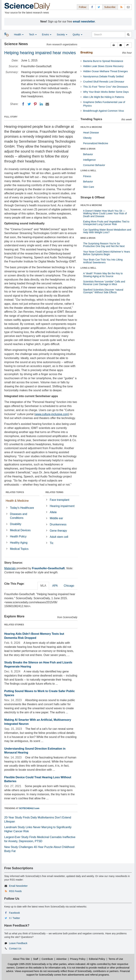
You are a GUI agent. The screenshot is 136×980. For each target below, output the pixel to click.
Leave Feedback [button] (18, 943)
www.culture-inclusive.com (52, 414)
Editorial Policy (97, 959)
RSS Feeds (15, 891)
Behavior (88, 154)
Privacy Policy (78, 959)
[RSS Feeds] (121, 7)
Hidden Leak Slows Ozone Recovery (103, 66)
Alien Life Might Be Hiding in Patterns (104, 97)
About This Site (21, 959)
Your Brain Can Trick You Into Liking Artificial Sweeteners (103, 261)
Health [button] (19, 35)
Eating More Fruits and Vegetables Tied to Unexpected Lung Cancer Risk (106, 223)
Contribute (47, 959)
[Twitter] (29, 104)
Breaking (87, 52)
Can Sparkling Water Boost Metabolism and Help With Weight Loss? (107, 231)
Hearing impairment (62, 506)
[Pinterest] (35, 104)
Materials (10, 568)
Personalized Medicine (96, 143)
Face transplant (59, 500)
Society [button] (62, 35)
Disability (16, 524)
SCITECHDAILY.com (29, 808)
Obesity (87, 138)
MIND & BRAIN (88, 149)
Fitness (87, 176)
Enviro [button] (47, 35)
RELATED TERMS (54, 492)
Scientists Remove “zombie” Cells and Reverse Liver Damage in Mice (104, 283)
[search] (128, 35)
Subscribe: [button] (110, 7)
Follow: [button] (83, 7)
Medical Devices (20, 530)
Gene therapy (58, 531)
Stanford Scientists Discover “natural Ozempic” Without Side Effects (103, 291)
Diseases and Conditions (19, 516)
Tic (52, 543)
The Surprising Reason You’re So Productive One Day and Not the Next (104, 245)
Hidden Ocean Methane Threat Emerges (106, 71)
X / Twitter (15, 918)
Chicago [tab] (69, 586)
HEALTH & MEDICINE (91, 127)
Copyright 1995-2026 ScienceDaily (27, 964)
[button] (114, 45)
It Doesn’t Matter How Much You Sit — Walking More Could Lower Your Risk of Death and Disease (105, 214)
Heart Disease (91, 133)
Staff (36, 959)
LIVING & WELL (88, 171)
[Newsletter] (128, 7)
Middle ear (56, 518)
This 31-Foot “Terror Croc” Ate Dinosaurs (106, 87)
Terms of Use (116, 959)
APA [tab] (55, 586)
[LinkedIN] (41, 104)
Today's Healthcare (22, 508)
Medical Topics (19, 549)
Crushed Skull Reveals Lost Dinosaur (104, 82)
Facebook (14, 913)
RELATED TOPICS (15, 492)
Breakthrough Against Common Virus (104, 111)
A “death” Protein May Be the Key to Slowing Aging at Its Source (103, 275)
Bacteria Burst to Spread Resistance (103, 61)
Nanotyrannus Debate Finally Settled (103, 76)
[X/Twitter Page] (99, 7)
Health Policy (18, 536)
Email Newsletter (18, 886)
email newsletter (84, 22)
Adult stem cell (59, 537)
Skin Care (89, 187)
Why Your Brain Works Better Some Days (106, 92)
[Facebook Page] (92, 7)
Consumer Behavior (94, 165)
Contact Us (15, 949)
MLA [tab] (43, 586)
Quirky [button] (77, 35)
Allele (53, 512)
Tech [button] (33, 35)
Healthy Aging (19, 543)
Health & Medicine (17, 501)
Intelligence (90, 160)
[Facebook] (23, 104)
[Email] (47, 104)
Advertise (61, 959)
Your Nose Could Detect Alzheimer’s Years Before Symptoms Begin (107, 253)
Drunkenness (58, 524)
